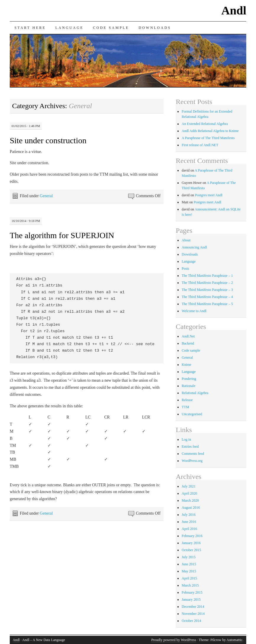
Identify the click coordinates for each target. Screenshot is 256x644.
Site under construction (48, 140)
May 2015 (189, 571)
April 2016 (189, 529)
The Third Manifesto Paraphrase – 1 (207, 276)
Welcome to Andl (194, 311)
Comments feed (193, 454)
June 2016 (189, 522)
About (186, 240)
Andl (234, 10)
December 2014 (193, 607)
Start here (30, 28)
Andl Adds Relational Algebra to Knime (210, 131)
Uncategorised (192, 414)
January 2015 (191, 599)
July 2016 (189, 515)
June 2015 (189, 564)
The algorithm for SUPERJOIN (62, 235)
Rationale (188, 386)
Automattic (234, 640)
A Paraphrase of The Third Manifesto (208, 138)
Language (69, 28)
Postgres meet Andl (209, 195)
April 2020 (189, 493)
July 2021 (189, 486)
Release (187, 400)
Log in (186, 439)
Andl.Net (188, 336)
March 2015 (190, 585)
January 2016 (191, 543)
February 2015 (192, 592)
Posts (185, 269)
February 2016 (192, 536)
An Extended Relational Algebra (205, 124)
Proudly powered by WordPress (174, 640)
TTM (185, 407)
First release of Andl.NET (200, 145)
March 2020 (190, 500)
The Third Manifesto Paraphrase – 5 (207, 304)
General (46, 196)
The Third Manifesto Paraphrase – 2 (207, 283)
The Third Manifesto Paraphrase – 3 (207, 290)
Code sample (111, 28)
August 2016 (191, 508)
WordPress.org (192, 461)
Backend (188, 343)
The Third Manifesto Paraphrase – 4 (207, 297)
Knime (186, 365)
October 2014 (191, 621)
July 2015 (189, 557)
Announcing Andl (194, 247)
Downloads (155, 28)
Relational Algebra (195, 393)
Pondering (189, 379)
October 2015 (191, 550)
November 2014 (193, 614)
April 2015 (189, 578)
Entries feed (190, 447)
